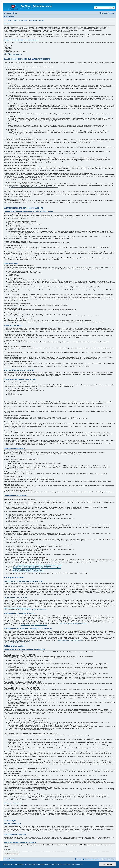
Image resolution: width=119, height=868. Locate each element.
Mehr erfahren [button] (77, 864)
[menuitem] (15, 13)
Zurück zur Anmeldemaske (12, 854)
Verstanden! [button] (108, 864)
